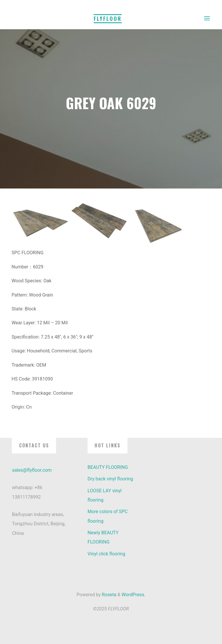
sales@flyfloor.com (32, 470)
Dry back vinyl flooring (110, 479)
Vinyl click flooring (107, 554)
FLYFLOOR (108, 19)
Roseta (108, 595)
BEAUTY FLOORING (108, 467)
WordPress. (134, 595)
